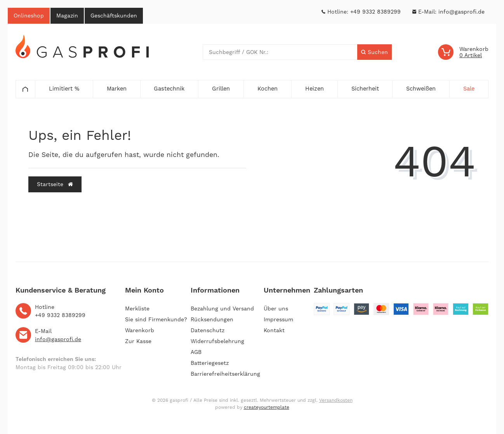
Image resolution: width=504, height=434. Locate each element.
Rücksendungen (212, 319)
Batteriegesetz (210, 363)
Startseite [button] (55, 184)
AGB (196, 352)
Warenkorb (140, 330)
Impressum (278, 319)
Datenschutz (208, 330)
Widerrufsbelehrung (217, 341)
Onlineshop (29, 16)
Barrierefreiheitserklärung (225, 374)
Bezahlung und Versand (222, 309)
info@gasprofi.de (461, 12)
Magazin (67, 16)
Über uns (276, 309)
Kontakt (274, 330)
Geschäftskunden (114, 16)
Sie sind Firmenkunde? (156, 319)
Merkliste (137, 309)
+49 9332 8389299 (375, 12)
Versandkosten (336, 400)
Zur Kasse (138, 341)
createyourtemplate (267, 407)
